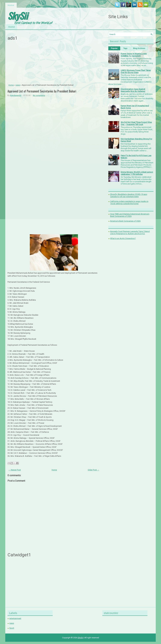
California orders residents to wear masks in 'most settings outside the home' (129, 202)
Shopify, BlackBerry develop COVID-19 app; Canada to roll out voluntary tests (129, 195)
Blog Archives (139, 48)
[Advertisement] (54, 63)
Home (11, 5)
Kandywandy (16, 95)
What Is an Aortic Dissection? (123, 238)
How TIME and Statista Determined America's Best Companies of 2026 (130, 215)
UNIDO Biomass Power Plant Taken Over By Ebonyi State (136, 71)
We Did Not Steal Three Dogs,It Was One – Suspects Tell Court (136, 123)
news (18, 85)
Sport (12, 628)
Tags (125, 48)
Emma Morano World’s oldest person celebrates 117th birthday (137, 173)
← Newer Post (15, 470)
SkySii (18, 16)
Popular (114, 48)
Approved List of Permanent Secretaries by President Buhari (42, 91)
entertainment (15, 618)
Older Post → (93, 470)
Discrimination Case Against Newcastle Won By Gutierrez (133, 90)
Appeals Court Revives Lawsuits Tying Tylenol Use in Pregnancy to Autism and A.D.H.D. (130, 232)
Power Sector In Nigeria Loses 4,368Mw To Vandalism (134, 55)
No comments (39, 95)
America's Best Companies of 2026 (125, 221)
